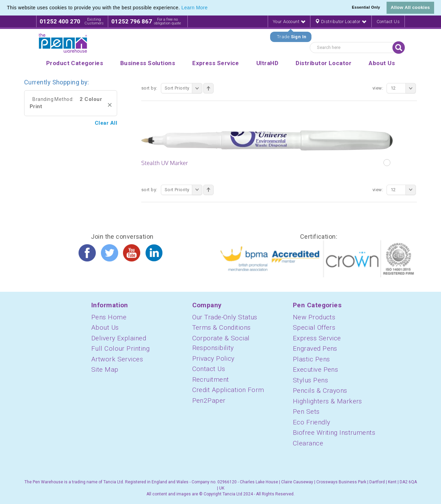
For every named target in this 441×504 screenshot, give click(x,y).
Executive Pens (315, 369)
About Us (105, 327)
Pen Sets (306, 412)
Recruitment (211, 379)
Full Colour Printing (120, 348)
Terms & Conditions (222, 327)
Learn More (195, 8)
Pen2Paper (209, 400)
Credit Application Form (228, 390)
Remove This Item (110, 105)
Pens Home (109, 317)
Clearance (308, 443)
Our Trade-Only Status (225, 317)
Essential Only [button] (366, 7)
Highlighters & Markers (327, 401)
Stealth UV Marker (165, 163)
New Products (314, 317)
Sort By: (149, 88)
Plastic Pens (311, 359)
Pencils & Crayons (320, 390)
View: (378, 88)
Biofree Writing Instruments (334, 433)
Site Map (105, 369)
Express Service (317, 338)
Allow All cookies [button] (410, 7)
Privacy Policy (213, 358)
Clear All (106, 123)
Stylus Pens (310, 380)
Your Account (289, 22)
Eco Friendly (311, 422)
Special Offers (314, 327)
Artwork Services (117, 359)
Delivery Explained (119, 338)
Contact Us (388, 22)
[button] (210, 8)
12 (403, 88)
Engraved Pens (315, 348)
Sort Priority (183, 88)
